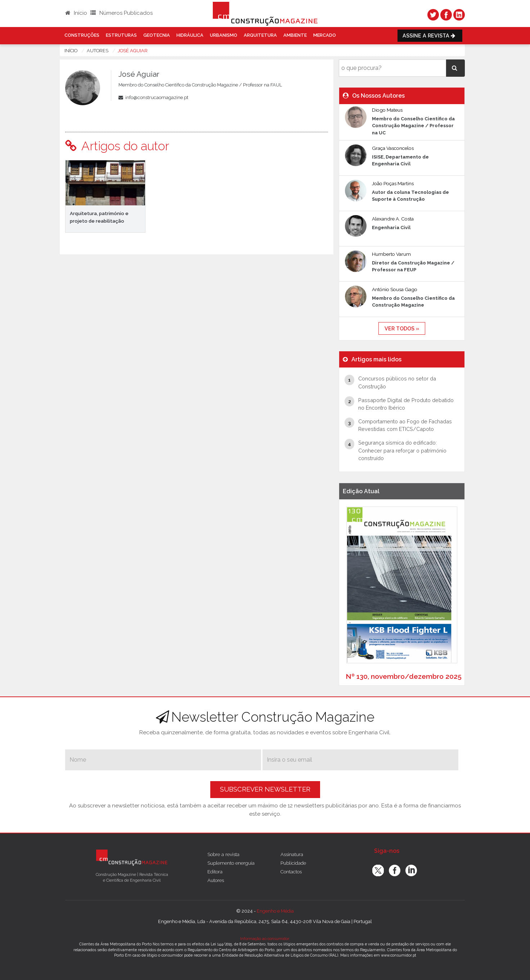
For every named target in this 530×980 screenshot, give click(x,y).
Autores (216, 880)
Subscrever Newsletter (265, 789)
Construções (82, 35)
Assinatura (292, 854)
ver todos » (402, 328)
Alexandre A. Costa (393, 219)
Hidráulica (190, 35)
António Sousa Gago (395, 289)
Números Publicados (122, 13)
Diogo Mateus (387, 110)
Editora (215, 872)
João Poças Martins (393, 183)
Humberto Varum (391, 254)
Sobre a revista (223, 854)
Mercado (325, 35)
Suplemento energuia (231, 863)
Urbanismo (224, 35)
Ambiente (295, 35)
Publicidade (293, 863)
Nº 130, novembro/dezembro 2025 (404, 676)
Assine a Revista (430, 35)
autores (98, 51)
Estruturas (121, 35)
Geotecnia (157, 35)
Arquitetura (260, 35)
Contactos (291, 872)
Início (76, 13)
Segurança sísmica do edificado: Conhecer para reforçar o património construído (402, 450)
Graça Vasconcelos (393, 148)
